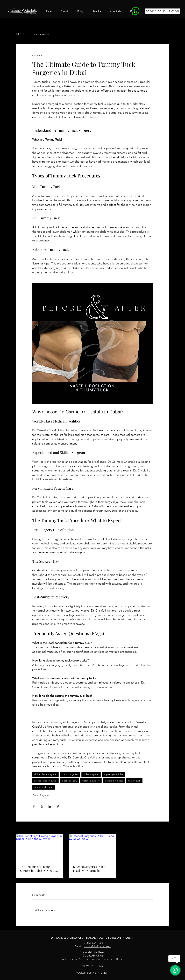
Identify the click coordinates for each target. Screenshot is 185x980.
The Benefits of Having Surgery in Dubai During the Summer (38, 869)
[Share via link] (58, 806)
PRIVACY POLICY (93, 966)
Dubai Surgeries (40, 34)
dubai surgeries (70, 774)
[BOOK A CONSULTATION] (163, 11)
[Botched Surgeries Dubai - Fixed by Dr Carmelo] (93, 848)
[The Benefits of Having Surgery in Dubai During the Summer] (40, 848)
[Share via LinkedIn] (50, 806)
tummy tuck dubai (44, 787)
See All (165, 828)
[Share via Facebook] (34, 806)
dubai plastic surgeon (45, 774)
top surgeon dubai (114, 774)
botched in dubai (114, 781)
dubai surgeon (91, 774)
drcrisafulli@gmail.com (98, 946)
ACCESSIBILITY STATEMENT (93, 973)
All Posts (21, 34)
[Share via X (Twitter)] (42, 806)
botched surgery (91, 781)
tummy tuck (134, 781)
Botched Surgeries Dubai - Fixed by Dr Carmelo (90, 869)
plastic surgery (69, 781)
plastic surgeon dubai (45, 781)
